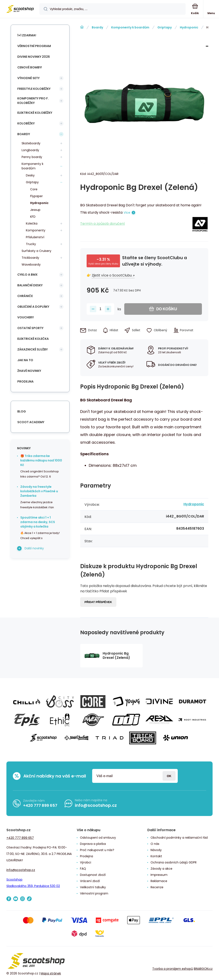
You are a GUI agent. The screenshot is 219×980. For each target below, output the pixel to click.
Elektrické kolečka (33, 339)
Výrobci (86, 862)
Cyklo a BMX (27, 275)
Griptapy (165, 27)
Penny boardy (32, 157)
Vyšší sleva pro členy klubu (103, 264)
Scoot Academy (31, 422)
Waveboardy (31, 265)
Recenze (157, 887)
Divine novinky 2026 (34, 57)
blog (22, 411)
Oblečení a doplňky (33, 307)
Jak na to (25, 360)
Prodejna (25, 381)
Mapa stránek (51, 973)
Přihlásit (169, 776)
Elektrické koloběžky (35, 113)
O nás (155, 844)
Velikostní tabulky (93, 887)
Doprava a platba (93, 844)
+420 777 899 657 (40, 805)
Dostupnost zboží (93, 875)
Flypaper (36, 196)
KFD (33, 217)
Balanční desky (30, 285)
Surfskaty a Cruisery (36, 251)
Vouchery (26, 317)
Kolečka (32, 223)
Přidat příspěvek (98, 602)
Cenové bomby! (30, 67)
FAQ (83, 869)
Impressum (159, 875)
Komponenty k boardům (130, 27)
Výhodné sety (28, 78)
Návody (156, 850)
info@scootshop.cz (96, 805)
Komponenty (36, 230)
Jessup (35, 210)
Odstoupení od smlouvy (98, 838)
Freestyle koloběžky (34, 89)
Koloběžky (26, 123)
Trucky (31, 244)
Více (127, 213)
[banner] (20, 9)
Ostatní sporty (30, 328)
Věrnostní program (34, 46)
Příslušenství (35, 237)
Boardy (97, 27)
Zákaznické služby (33, 349)
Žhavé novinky (29, 371)
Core (34, 189)
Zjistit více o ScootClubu (112, 275)
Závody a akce (161, 869)
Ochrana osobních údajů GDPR (174, 862)
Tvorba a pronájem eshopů (173, 969)
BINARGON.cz (203, 969)
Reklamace (159, 881)
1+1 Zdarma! (27, 35)
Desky (30, 175)
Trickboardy (30, 258)
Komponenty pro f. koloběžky (33, 101)
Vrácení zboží (90, 881)
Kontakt (156, 856)
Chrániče (25, 296)
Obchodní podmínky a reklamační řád (179, 838)
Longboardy (30, 150)
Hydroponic (189, 27)
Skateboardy (31, 143)
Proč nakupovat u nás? (97, 850)
